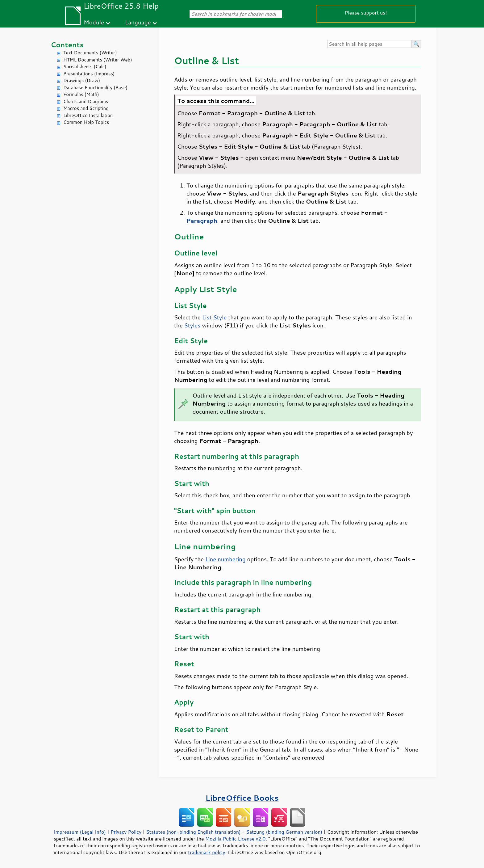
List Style (215, 317)
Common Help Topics (86, 122)
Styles (192, 325)
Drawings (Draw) (82, 80)
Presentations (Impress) (89, 74)
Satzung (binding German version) (284, 832)
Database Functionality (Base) (95, 88)
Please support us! (366, 13)
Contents (67, 45)
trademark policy (207, 852)
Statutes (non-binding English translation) (193, 832)
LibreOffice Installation (88, 115)
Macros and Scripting (86, 108)
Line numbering (225, 559)
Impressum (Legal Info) (80, 832)
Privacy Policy (126, 832)
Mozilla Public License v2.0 (236, 839)
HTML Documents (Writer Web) (98, 60)
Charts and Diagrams (86, 101)
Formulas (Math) (81, 94)
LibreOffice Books (242, 798)
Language (138, 22)
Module (94, 22)
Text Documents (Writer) (90, 53)
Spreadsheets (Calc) (85, 67)
